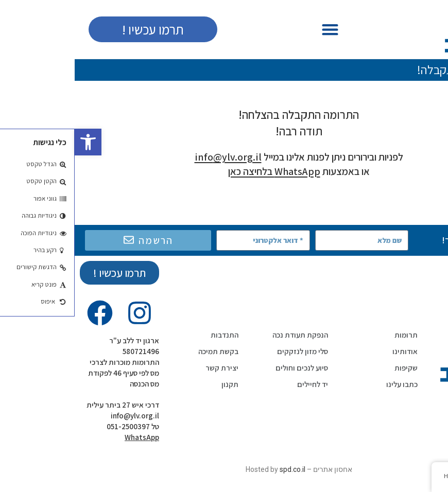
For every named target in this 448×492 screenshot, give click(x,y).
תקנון (155, 384)
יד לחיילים (238, 384)
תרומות (331, 335)
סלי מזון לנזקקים (228, 351)
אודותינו (330, 351)
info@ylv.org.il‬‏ (60, 416)
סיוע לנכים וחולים (227, 368)
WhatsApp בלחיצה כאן (200, 171)
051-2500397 (54, 426)
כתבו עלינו (327, 384)
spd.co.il (218, 469)
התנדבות (150, 335)
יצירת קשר (147, 368)
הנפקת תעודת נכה (226, 335)
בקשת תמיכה (144, 351)
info (153, 157)
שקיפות (331, 368)
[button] (13, 142)
